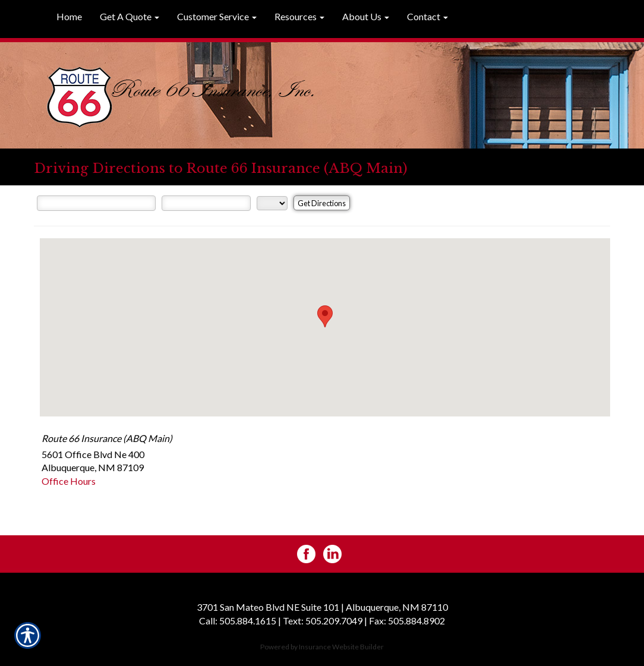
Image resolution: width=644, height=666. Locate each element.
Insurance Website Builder (341, 647)
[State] (272, 203)
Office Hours (69, 481)
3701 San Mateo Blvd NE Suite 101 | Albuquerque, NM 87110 (322, 607)
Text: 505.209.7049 (323, 621)
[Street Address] (96, 203)
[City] (206, 203)
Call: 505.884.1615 (238, 621)
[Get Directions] (322, 203)
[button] (130, 17)
